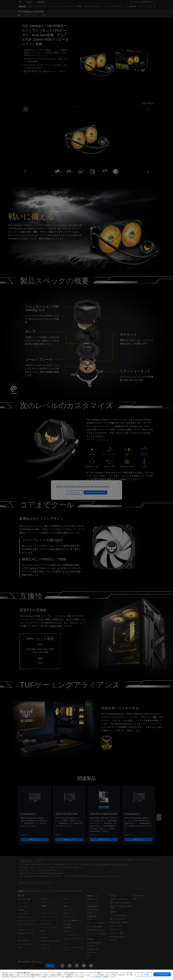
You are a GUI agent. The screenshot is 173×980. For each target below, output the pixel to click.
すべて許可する (162, 974)
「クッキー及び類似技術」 (94, 977)
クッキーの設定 (143, 974)
